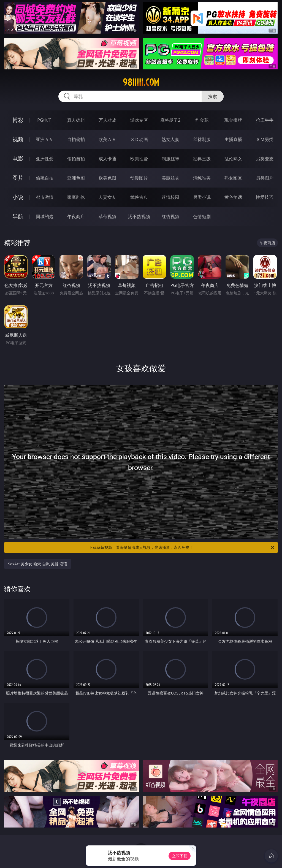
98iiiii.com (141, 82)
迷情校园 (170, 197)
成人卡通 (107, 159)
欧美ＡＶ (107, 139)
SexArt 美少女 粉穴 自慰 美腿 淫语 (38, 564)
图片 (18, 178)
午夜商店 (76, 216)
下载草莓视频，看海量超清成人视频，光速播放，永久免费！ (182, 547)
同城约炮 (45, 216)
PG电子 (44, 120)
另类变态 (265, 159)
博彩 (18, 120)
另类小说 (202, 197)
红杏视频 (170, 216)
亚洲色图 (76, 178)
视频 (18, 139)
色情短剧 (202, 216)
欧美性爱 (139, 159)
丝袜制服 (202, 139)
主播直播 (233, 139)
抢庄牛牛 (265, 120)
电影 (18, 158)
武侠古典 (139, 197)
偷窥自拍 (45, 178)
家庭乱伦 (76, 197)
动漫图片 (139, 178)
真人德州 (76, 120)
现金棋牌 (233, 120)
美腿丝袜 (170, 178)
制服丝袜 (170, 159)
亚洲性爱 (45, 159)
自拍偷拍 (76, 139)
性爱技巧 (265, 197)
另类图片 (265, 178)
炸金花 (202, 120)
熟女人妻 (170, 139)
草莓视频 (107, 216)
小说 (18, 197)
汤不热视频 (139, 216)
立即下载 (180, 856)
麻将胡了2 (170, 120)
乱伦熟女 (233, 159)
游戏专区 (139, 120)
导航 (18, 216)
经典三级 (202, 159)
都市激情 (45, 197)
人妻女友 (107, 197)
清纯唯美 (202, 178)
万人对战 (107, 120)
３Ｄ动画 (139, 139)
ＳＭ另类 (265, 139)
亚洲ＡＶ (45, 139)
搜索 (213, 96)
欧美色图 (107, 178)
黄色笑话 (233, 197)
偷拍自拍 (76, 159)
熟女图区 (233, 178)
